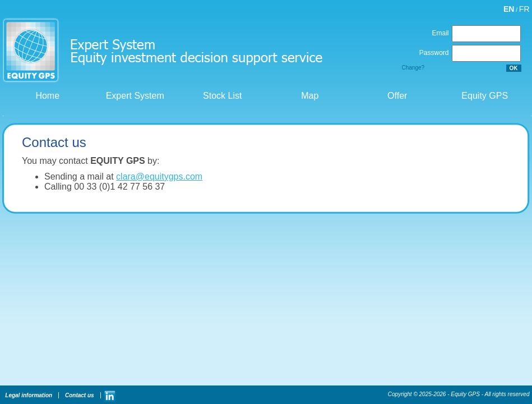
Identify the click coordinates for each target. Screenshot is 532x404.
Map (309, 96)
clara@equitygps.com (159, 176)
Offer (396, 96)
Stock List (221, 96)
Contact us (78, 395)
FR (524, 9)
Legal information (28, 395)
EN (509, 9)
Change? (413, 68)
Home (46, 96)
